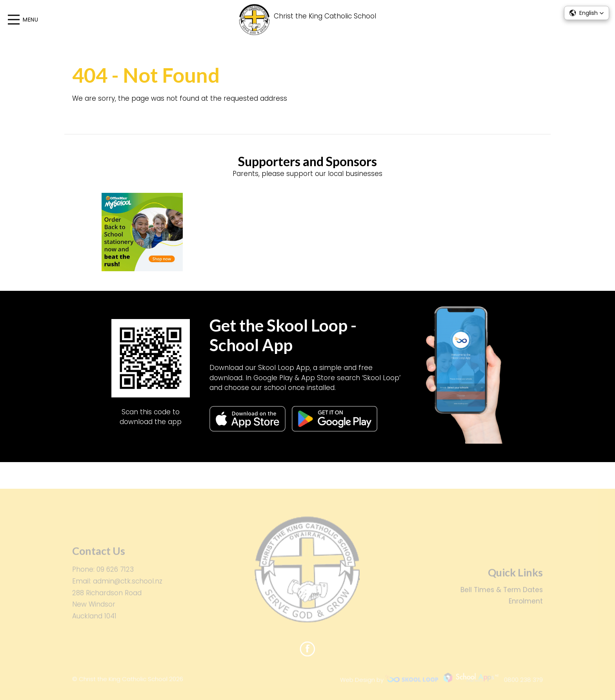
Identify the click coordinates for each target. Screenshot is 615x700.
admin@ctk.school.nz (128, 584)
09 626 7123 (115, 573)
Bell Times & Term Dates (502, 593)
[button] (587, 13)
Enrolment (526, 604)
